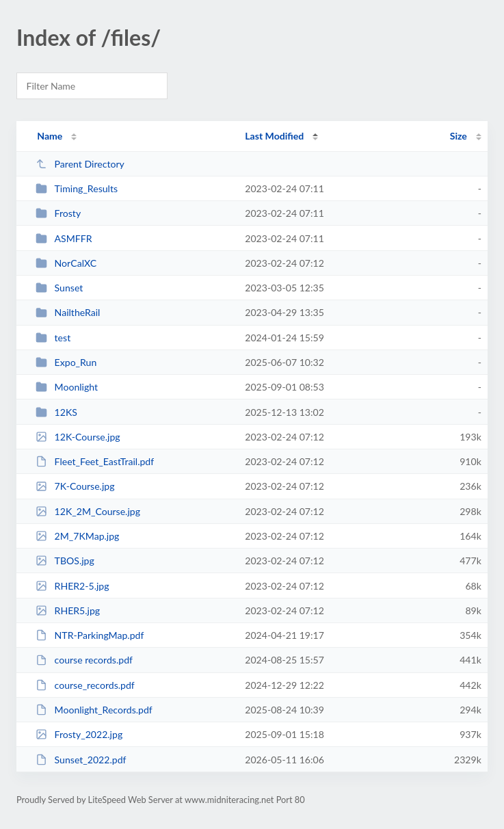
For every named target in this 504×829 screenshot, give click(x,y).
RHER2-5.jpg (72, 586)
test (53, 338)
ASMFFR (64, 238)
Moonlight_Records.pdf (94, 710)
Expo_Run (66, 362)
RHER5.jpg (68, 610)
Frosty (58, 213)
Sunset (59, 288)
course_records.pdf (85, 685)
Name (50, 136)
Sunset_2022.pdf (81, 760)
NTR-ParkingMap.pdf (90, 635)
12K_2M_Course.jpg (88, 511)
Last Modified (274, 136)
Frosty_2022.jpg (79, 734)
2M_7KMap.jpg (77, 536)
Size (459, 136)
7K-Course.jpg (75, 486)
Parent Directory (80, 164)
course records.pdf (84, 660)
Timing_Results (77, 188)
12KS (56, 412)
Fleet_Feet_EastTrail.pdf (95, 461)
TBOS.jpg (65, 561)
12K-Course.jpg (78, 437)
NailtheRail (68, 312)
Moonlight (67, 387)
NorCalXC (66, 263)
